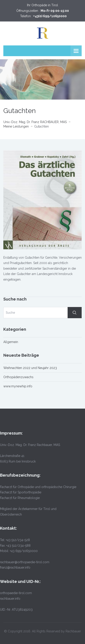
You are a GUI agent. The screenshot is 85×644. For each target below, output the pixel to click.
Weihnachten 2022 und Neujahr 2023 (30, 368)
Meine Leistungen (16, 126)
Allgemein (11, 342)
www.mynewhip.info (18, 386)
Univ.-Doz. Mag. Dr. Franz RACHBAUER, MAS (35, 122)
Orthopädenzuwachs (18, 377)
